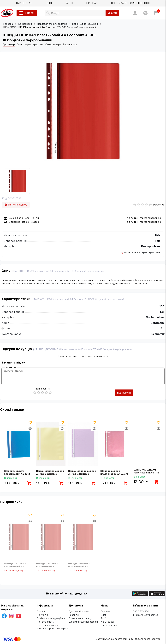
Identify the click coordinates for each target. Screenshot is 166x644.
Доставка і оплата (79, 612)
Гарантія (74, 615)
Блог (103, 615)
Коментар (11, 367)
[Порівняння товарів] (145, 13)
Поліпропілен (151, 247)
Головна (105, 612)
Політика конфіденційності (52, 618)
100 (157, 236)
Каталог (27, 13)
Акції (103, 618)
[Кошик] (156, 13)
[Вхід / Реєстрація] (135, 13)
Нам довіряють (45, 622)
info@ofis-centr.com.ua (146, 615)
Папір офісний (109, 625)
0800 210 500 (141, 612)
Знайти (112, 13)
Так (157, 241)
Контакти (42, 615)
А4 (163, 329)
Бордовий (158, 323)
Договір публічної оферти (84, 622)
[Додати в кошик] (28, 482)
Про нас (41, 612)
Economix (158, 334)
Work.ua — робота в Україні (53, 629)
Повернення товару (80, 618)
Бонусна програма (47, 625)
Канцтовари (108, 622)
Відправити (124, 393)
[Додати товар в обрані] (30, 422)
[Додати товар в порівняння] (30, 428)
